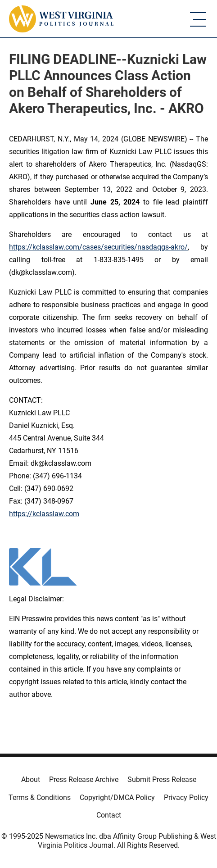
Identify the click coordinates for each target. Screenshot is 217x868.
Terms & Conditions (40, 798)
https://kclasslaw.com (44, 514)
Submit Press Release (162, 779)
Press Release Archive (84, 779)
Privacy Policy (186, 798)
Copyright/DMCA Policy (117, 798)
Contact (109, 815)
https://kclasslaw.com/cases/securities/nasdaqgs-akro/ (98, 247)
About (31, 779)
